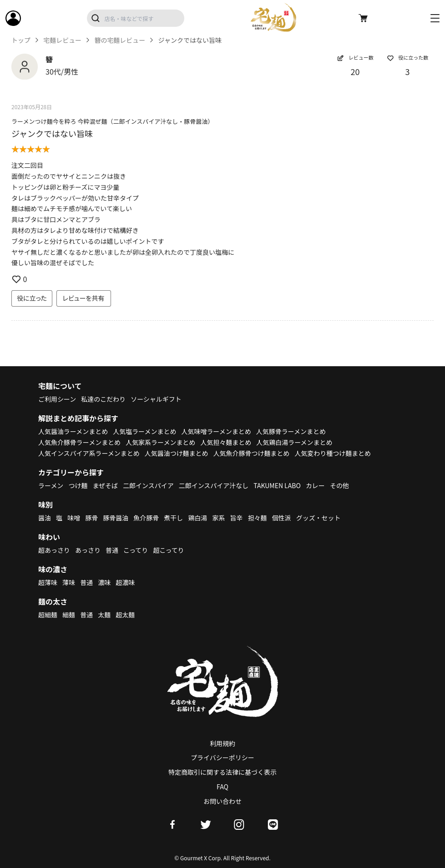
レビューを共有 (84, 298)
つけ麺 (78, 485)
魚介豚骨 (147, 518)
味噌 (74, 518)
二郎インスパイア (148, 485)
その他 (340, 485)
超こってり (169, 550)
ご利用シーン (57, 399)
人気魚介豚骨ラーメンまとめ (79, 442)
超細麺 (48, 615)
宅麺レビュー (62, 40)
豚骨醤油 (116, 518)
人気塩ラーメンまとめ (145, 431)
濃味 (104, 582)
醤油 (45, 518)
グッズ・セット (319, 518)
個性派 (282, 518)
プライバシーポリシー (222, 757)
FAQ (222, 787)
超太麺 (126, 615)
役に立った (32, 298)
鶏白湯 (198, 518)
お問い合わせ (222, 801)
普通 (112, 550)
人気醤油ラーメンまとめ (73, 431)
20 (355, 71)
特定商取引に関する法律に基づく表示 (222, 772)
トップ (21, 40)
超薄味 (48, 582)
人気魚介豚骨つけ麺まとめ (252, 453)
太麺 (104, 615)
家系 (219, 518)
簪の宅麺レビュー (120, 40)
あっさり (88, 550)
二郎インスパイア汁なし (214, 485)
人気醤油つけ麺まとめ (177, 453)
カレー (316, 485)
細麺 (69, 615)
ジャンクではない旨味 (52, 133)
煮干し (174, 518)
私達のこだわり (103, 399)
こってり (136, 550)
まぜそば (106, 485)
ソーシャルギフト (157, 399)
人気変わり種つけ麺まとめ (334, 453)
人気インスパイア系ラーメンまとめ (89, 453)
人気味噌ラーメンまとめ (216, 431)
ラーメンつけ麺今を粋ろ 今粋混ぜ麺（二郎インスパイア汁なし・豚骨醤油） (112, 121)
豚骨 (91, 518)
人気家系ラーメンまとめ (161, 442)
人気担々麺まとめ (226, 442)
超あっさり (54, 550)
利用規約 (222, 743)
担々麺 (258, 518)
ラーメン (51, 485)
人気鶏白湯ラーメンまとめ (295, 442)
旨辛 (237, 518)
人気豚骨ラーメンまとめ (291, 431)
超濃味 (126, 582)
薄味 (69, 582)
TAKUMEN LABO (278, 485)
